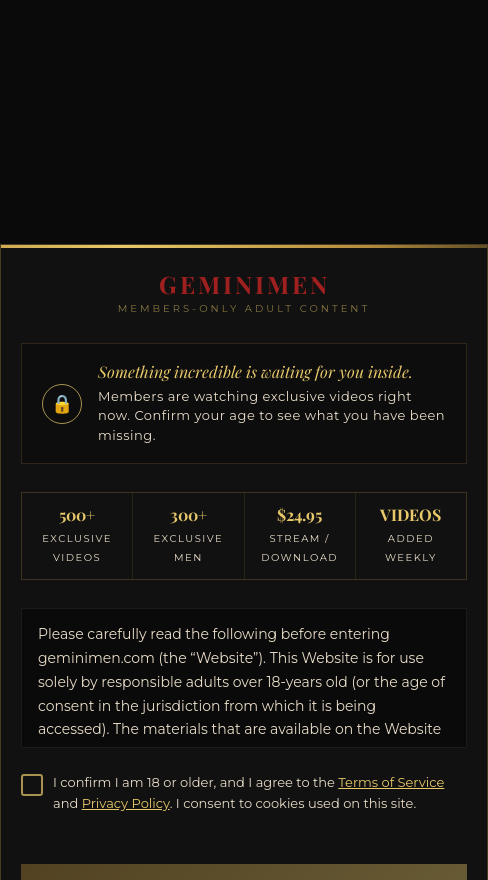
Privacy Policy (126, 803)
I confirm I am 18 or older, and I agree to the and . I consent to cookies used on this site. (248, 792)
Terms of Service (391, 782)
